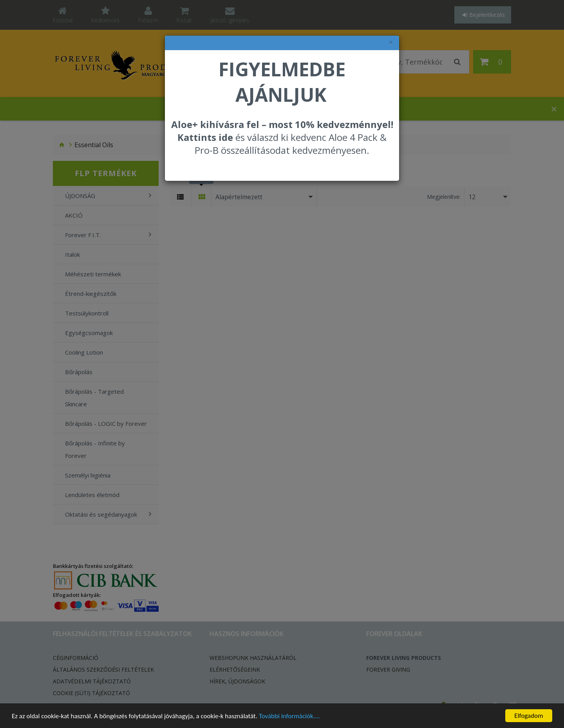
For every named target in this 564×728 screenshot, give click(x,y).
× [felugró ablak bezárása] (391, 42)
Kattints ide (205, 137)
